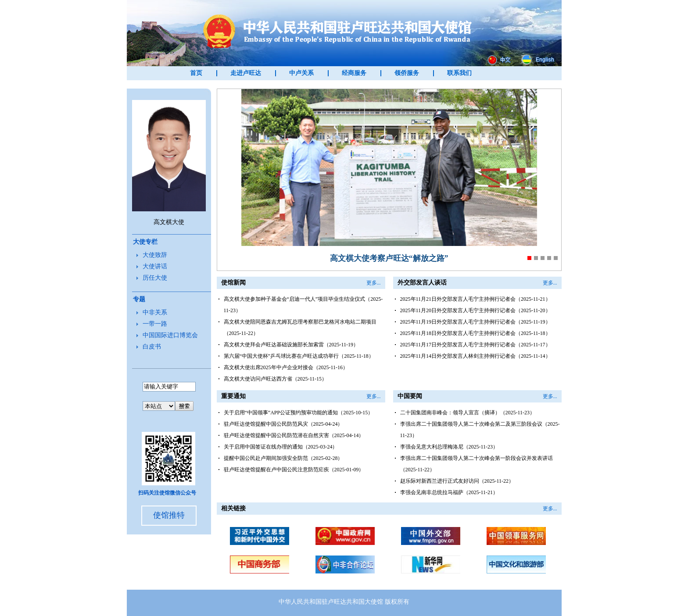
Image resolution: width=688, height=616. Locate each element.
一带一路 (155, 324)
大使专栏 (145, 242)
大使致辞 (155, 255)
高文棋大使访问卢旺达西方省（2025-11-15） (276, 379)
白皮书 (152, 347)
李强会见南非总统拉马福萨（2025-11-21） (449, 492)
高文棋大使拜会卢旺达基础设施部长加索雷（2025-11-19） (291, 345)
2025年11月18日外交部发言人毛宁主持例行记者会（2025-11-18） (475, 333)
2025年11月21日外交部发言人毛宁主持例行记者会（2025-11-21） (475, 299)
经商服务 (354, 73)
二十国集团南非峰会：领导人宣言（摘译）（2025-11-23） (468, 413)
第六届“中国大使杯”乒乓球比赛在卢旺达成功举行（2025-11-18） (299, 356)
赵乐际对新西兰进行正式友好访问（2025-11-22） (457, 481)
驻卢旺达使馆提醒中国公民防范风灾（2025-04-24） (283, 424)
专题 (139, 299)
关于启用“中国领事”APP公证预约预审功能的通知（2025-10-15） (299, 413)
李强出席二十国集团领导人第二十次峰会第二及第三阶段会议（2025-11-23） (480, 430)
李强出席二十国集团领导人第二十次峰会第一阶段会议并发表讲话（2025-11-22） (477, 464)
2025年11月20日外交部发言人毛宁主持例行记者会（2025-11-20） (475, 310)
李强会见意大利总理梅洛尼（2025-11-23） (449, 447)
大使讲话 (155, 266)
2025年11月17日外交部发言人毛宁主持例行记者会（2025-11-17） (475, 345)
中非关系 (155, 312)
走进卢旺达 (246, 73)
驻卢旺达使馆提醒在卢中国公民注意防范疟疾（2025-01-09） (294, 470)
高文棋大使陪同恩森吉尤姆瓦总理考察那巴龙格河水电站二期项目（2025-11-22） (300, 328)
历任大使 (155, 278)
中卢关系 (301, 73)
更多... (374, 283)
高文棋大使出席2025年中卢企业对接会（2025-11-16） (286, 367)
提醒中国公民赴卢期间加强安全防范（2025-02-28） (283, 458)
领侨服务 (407, 73)
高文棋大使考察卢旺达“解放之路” (389, 258)
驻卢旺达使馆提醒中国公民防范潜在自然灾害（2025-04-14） (294, 435)
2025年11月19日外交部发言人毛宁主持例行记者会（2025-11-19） (475, 322)
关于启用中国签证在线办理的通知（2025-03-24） (281, 447)
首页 (196, 73)
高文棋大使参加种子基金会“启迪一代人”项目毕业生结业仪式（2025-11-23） (303, 305)
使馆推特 (169, 515)
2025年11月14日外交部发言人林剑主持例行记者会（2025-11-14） (475, 356)
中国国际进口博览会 (170, 335)
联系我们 (459, 73)
